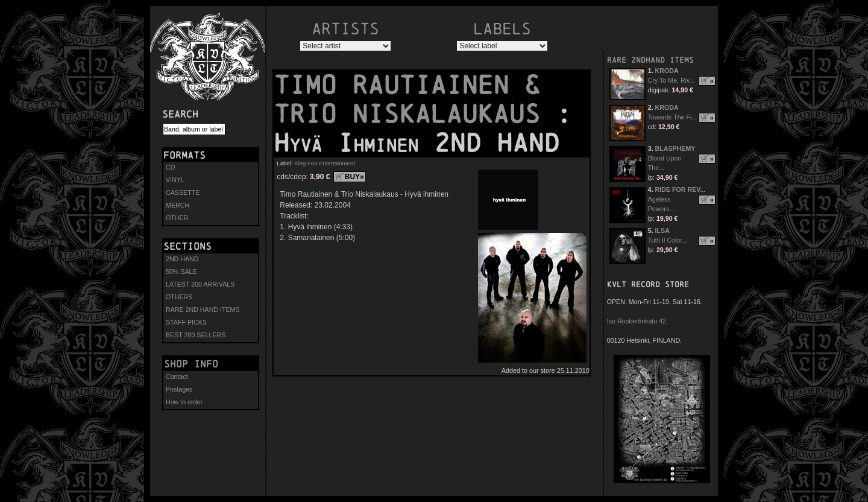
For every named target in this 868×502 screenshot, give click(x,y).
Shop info (191, 364)
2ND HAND (182, 259)
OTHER (177, 218)
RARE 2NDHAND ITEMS (650, 60)
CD (170, 167)
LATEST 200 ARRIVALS (200, 284)
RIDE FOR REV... (681, 189)
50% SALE (181, 272)
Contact (177, 376)
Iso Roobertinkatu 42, (637, 321)
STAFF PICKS (186, 322)
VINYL (175, 180)
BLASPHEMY (675, 148)
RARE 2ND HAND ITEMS (203, 310)
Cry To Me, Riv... (671, 80)
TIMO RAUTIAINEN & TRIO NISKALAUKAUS (415, 100)
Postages (179, 389)
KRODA (667, 71)
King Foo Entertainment (325, 163)
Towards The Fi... (673, 117)
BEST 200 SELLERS (196, 335)
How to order (184, 402)
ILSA (662, 230)
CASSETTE (183, 192)
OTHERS (179, 297)
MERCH (178, 205)
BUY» (354, 177)
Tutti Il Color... (668, 240)
